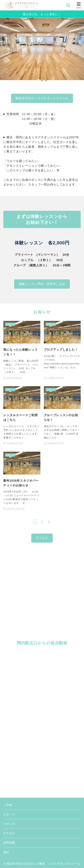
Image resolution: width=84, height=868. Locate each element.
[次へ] (49, 522)
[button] (38, 80)
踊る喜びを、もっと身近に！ (42, 14)
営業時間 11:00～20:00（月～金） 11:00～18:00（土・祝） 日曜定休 (30, 119)
